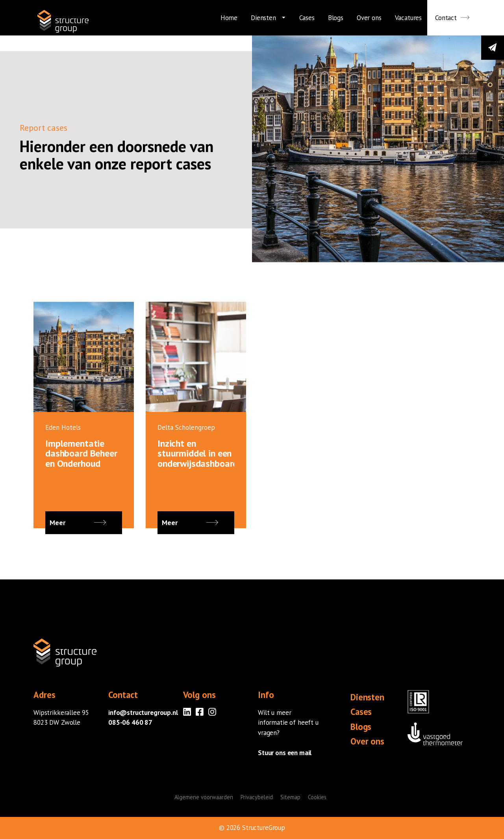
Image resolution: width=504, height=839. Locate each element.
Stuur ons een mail (285, 753)
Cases (307, 18)
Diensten (263, 18)
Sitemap (290, 797)
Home (229, 18)
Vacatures (409, 18)
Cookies (317, 797)
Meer (84, 523)
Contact (446, 18)
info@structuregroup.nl (143, 713)
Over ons (369, 18)
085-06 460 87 (130, 722)
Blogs (336, 18)
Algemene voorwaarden (204, 797)
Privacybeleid (257, 797)
